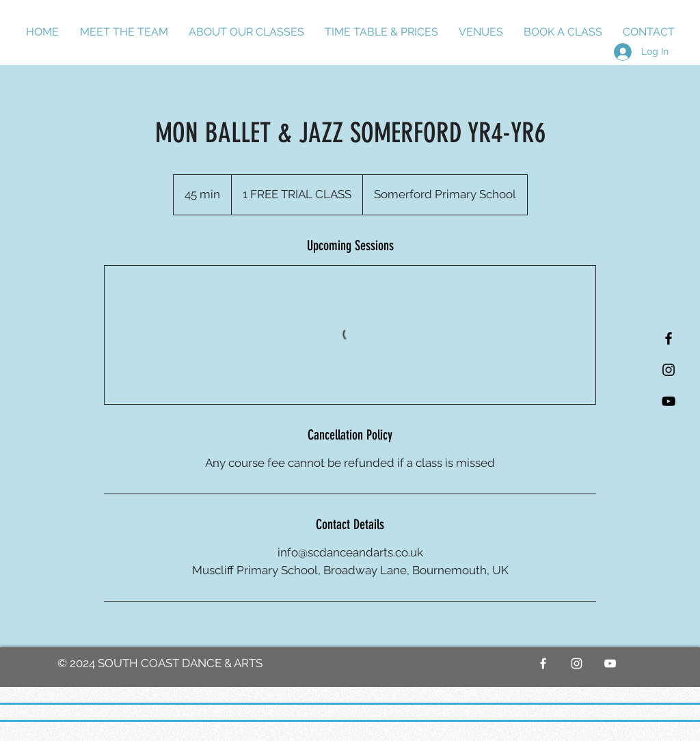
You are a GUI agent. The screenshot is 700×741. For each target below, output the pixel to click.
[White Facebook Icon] (543, 663)
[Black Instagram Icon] (669, 370)
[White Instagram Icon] (577, 663)
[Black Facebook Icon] (669, 338)
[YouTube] (669, 401)
